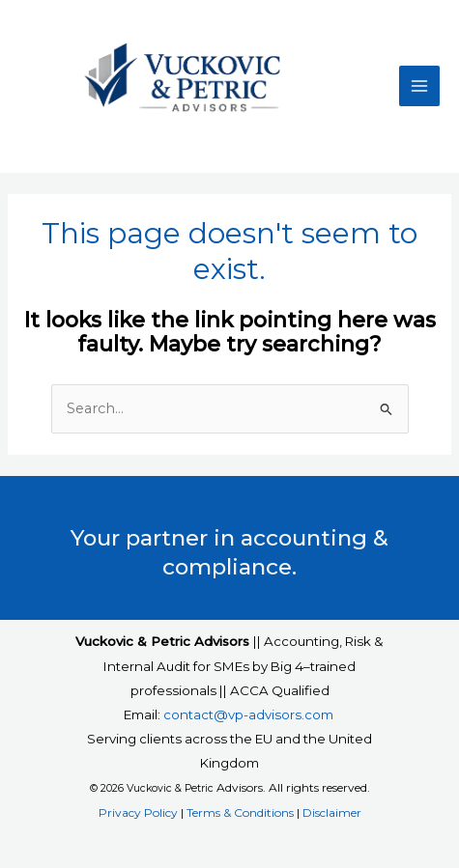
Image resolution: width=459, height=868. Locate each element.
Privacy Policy (138, 812)
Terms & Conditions (240, 812)
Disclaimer (332, 812)
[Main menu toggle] (419, 86)
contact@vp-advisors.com (248, 714)
